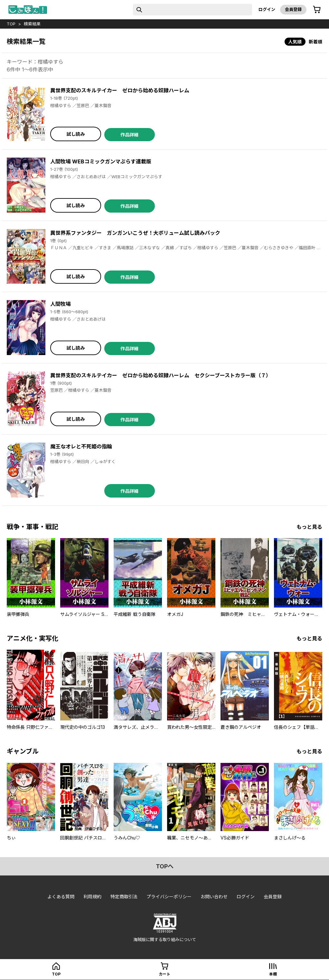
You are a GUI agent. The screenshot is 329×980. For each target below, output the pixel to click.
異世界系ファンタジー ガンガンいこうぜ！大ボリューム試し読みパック (135, 233)
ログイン (267, 9)
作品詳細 (129, 135)
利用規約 (92, 897)
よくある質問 (61, 897)
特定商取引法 (124, 897)
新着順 (315, 42)
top (11, 24)
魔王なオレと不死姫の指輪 (81, 446)
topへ (165, 866)
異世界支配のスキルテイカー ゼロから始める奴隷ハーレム (120, 90)
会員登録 (293, 9)
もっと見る (309, 527)
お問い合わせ (214, 897)
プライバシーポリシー (169, 897)
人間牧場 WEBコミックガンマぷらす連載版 (101, 161)
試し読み (76, 134)
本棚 (273, 974)
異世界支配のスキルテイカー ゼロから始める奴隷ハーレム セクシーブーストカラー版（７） (161, 375)
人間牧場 (61, 304)
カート (164, 974)
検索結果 (32, 24)
